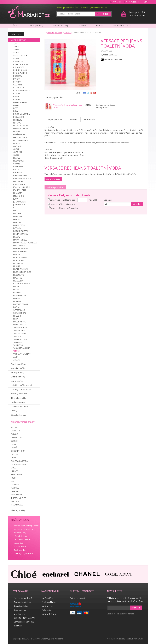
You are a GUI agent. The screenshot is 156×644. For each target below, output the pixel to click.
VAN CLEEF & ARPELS (22, 348)
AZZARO (15, 427)
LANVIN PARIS (19, 225)
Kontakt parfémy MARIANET (25, 618)
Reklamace (18, 626)
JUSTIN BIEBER (19, 205)
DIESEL (16, 108)
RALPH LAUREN (20, 295)
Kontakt (100, 25)
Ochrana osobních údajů (24, 622)
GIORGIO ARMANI (21, 140)
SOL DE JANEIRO (20, 322)
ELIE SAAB (17, 123)
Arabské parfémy (19, 368)
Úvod (15, 25)
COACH (16, 99)
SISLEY (16, 319)
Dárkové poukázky (19, 406)
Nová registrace (133, 2)
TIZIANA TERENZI (20, 333)
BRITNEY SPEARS (20, 70)
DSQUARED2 (19, 117)
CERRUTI (17, 96)
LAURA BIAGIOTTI (21, 231)
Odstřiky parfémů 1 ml (21, 389)
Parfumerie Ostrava (122, 25)
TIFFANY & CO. (19, 331)
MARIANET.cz (29, 12)
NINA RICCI (18, 278)
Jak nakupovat (19, 614)
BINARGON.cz (137, 639)
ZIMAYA (17, 360)
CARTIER (17, 94)
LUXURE (17, 237)
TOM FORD (18, 336)
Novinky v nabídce (19, 394)
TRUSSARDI (18, 342)
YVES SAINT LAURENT (22, 354)
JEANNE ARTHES (20, 184)
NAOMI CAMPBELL (21, 269)
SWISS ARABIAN (20, 325)
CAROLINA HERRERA (22, 91)
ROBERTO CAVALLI (21, 304)
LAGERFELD (18, 216)
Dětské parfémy (18, 377)
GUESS (16, 155)
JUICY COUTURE (20, 202)
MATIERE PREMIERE (21, 249)
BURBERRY (18, 76)
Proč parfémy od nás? (23, 598)
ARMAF (16, 58)
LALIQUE (17, 219)
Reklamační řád (20, 610)
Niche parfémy (18, 372)
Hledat (104, 14)
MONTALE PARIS (20, 257)
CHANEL (17, 164)
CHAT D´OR (18, 167)
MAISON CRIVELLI (20, 240)
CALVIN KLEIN (19, 88)
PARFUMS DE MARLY (22, 284)
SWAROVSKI (16, 495)
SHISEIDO (17, 316)
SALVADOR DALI (20, 313)
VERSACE (17, 351)
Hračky (14, 411)
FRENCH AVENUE (20, 137)
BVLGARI (17, 79)
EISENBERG (18, 120)
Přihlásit (136, 608)
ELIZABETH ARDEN (21, 126)
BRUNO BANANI (20, 73)
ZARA (16, 357)
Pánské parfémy (18, 364)
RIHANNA (17, 301)
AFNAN (16, 50)
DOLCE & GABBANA (22, 114)
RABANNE (17, 293)
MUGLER (17, 266)
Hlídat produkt (102, 107)
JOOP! (16, 199)
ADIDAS (16, 47)
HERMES (17, 158)
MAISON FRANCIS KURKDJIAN (25, 243)
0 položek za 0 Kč (137, 14)
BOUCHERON (19, 67)
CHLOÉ (16, 170)
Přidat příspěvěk (53, 179)
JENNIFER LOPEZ (20, 190)
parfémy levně (48, 606)
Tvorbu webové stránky (115, 639)
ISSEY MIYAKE (19, 181)
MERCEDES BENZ (20, 252)
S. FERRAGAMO (19, 310)
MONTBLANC (19, 260)
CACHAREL (18, 85)
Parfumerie (46, 610)
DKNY (16, 111)
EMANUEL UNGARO (21, 129)
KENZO (16, 211)
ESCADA (17, 132)
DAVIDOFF (18, 105)
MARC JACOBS (19, 246)
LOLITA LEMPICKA (21, 234)
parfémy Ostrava (49, 614)
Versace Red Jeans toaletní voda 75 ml (68, 106)
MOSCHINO (18, 263)
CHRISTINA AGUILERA (22, 178)
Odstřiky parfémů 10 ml (21, 385)
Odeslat (137, 204)
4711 (15, 44)
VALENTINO (18, 345)
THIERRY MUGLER (20, 328)
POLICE (16, 287)
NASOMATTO (19, 275)
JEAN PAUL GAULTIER (22, 187)
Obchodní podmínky (22, 602)
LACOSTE (17, 214)
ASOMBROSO (19, 61)
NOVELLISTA (18, 281)
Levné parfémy (18, 381)
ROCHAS (17, 307)
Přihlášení (117, 2)
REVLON (17, 298)
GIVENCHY (18, 146)
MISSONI (17, 254)
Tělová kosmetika (19, 398)
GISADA (16, 143)
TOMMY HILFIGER (20, 339)
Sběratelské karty (19, 415)
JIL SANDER (18, 193)
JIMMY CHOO (19, 196)
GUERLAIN (18, 152)
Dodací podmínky (21, 606)
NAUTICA (15, 488)
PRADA (16, 290)
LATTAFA (17, 228)
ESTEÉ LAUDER (19, 135)
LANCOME (18, 222)
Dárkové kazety (18, 402)
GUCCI (16, 149)
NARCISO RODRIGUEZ (22, 272)
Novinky (82, 25)
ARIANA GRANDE (20, 56)
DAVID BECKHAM (20, 102)
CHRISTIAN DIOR (20, 175)
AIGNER (16, 53)
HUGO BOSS (18, 161)
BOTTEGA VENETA (21, 64)
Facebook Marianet (50, 602)
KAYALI (16, 208)
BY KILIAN (17, 82)
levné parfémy (48, 598)
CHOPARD (18, 173)
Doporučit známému (113, 60)
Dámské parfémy (19, 40)
